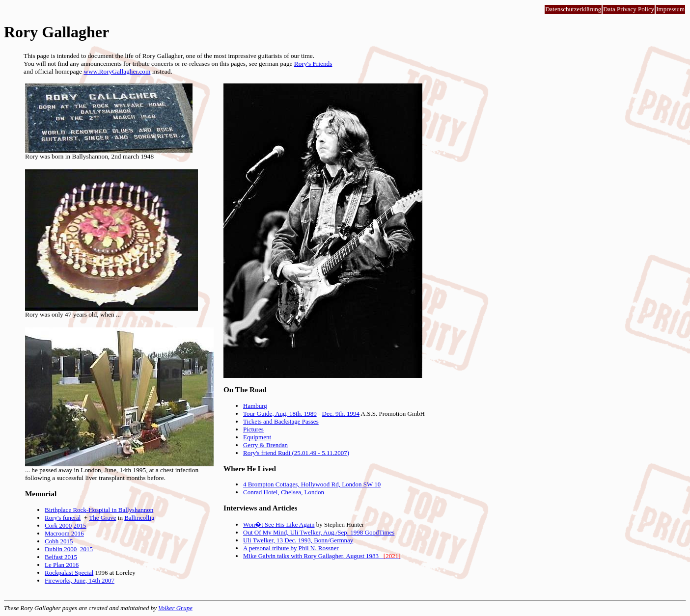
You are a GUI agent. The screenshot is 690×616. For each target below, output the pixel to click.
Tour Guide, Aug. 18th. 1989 (280, 414)
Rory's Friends (313, 64)
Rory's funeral (63, 518)
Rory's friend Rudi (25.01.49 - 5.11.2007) (296, 453)
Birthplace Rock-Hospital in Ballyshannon (99, 510)
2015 (80, 525)
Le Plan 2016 (62, 565)
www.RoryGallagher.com (117, 71)
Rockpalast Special (69, 573)
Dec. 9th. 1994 (341, 414)
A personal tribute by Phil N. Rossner (291, 548)
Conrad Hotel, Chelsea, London (284, 492)
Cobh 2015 (59, 541)
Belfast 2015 (61, 557)
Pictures (253, 429)
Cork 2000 (58, 525)
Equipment (257, 437)
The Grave (102, 518)
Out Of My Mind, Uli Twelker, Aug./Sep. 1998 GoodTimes (319, 532)
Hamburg (255, 406)
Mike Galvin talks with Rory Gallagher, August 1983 (322, 556)
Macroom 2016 (64, 533)
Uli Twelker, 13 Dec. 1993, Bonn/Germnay (298, 540)
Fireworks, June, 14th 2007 (80, 580)
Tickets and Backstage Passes (281, 421)
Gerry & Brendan (265, 445)
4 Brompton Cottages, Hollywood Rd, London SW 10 (312, 484)
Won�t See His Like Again (279, 524)
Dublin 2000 (61, 549)
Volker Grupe (175, 608)
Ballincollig (139, 518)
